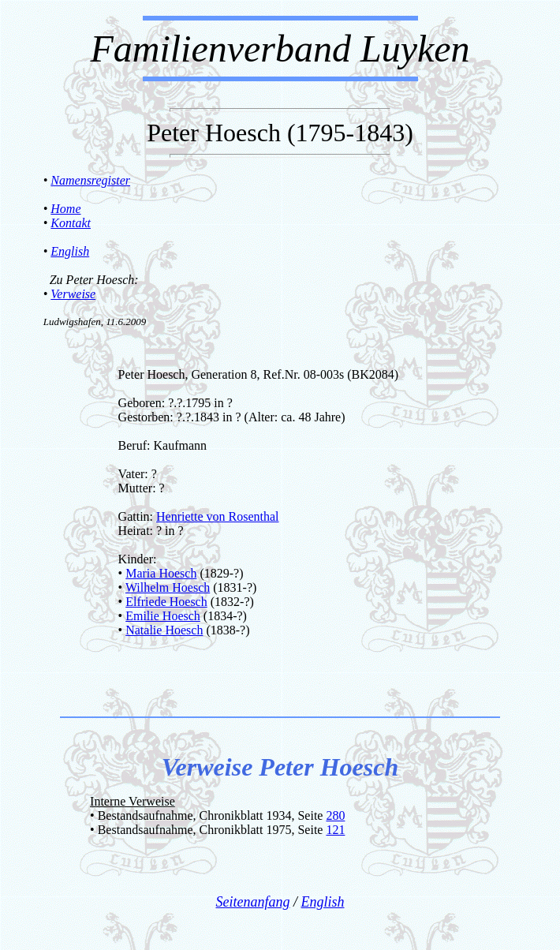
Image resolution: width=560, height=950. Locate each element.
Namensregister (90, 180)
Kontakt (71, 223)
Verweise (73, 294)
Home (65, 209)
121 (335, 830)
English (70, 251)
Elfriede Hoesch (166, 602)
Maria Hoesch (161, 573)
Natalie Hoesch (164, 630)
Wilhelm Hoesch (168, 587)
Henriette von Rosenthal (218, 516)
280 (335, 815)
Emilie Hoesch (163, 616)
